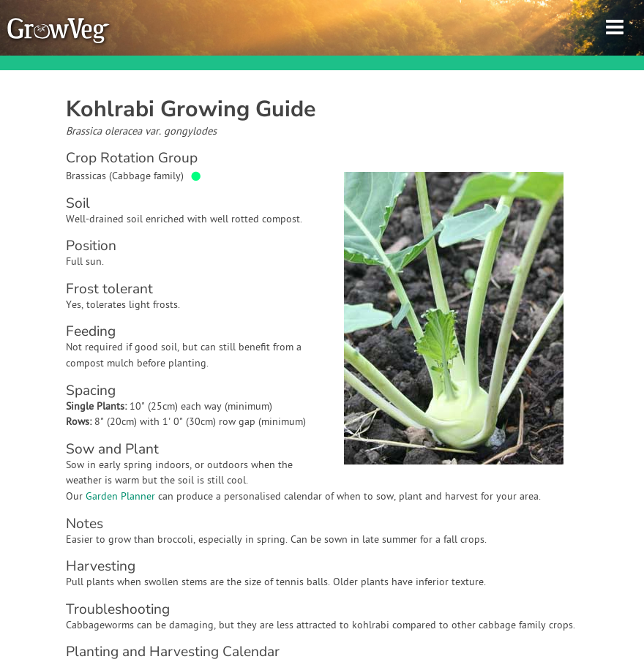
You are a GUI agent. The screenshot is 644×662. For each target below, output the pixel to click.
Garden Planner (120, 497)
